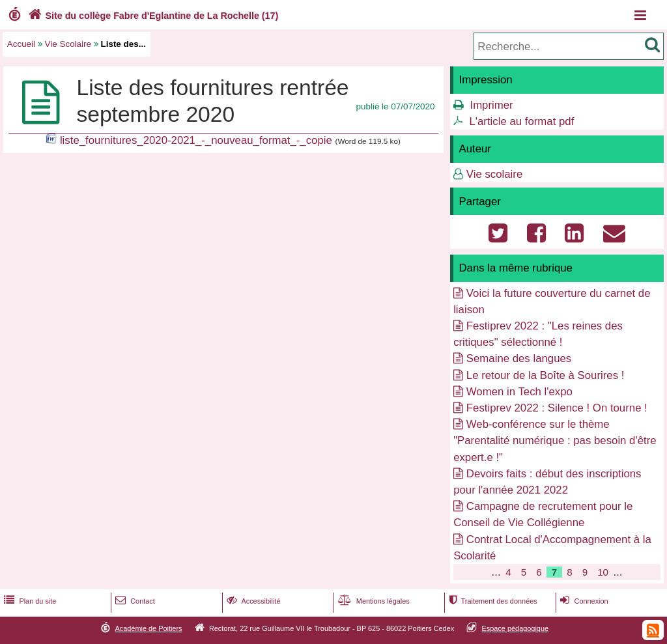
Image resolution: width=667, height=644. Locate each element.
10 (603, 572)
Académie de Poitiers (148, 628)
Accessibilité (252, 601)
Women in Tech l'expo (519, 392)
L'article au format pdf (521, 121)
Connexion (583, 601)
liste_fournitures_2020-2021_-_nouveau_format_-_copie (196, 140)
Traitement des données (491, 601)
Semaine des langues (519, 358)
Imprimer (491, 105)
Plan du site (29, 601)
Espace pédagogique (516, 628)
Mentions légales (373, 601)
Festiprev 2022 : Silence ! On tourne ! (557, 408)
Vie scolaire (494, 174)
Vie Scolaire (68, 44)
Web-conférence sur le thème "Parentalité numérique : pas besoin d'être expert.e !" (555, 441)
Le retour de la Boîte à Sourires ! (546, 375)
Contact (134, 601)
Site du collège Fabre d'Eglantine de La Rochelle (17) (152, 16)
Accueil (21, 44)
